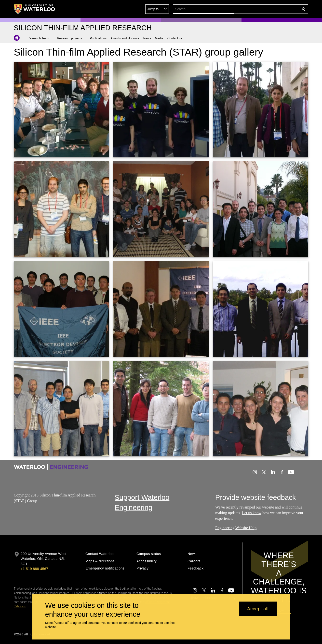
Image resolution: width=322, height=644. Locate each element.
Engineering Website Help (236, 528)
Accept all (258, 609)
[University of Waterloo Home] (35, 9)
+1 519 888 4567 (34, 569)
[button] (268, 9)
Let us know (252, 513)
